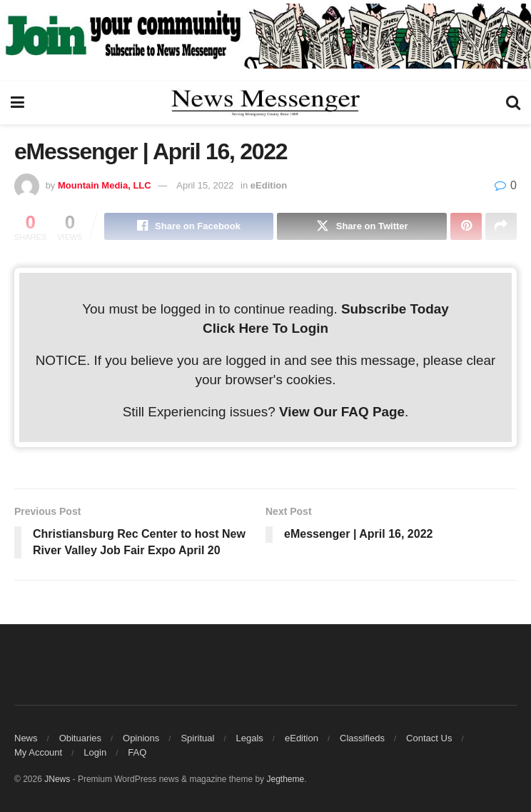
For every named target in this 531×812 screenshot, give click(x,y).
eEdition (269, 185)
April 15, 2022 (205, 185)
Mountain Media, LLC (105, 185)
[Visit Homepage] (265, 103)
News (26, 738)
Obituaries (80, 738)
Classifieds (362, 738)
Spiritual (197, 738)
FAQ (137, 752)
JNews (57, 779)
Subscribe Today (395, 309)
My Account (38, 752)
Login (95, 752)
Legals (250, 738)
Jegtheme (285, 779)
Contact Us (429, 738)
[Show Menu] (17, 103)
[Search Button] (513, 103)
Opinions (141, 738)
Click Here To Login (265, 328)
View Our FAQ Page (342, 412)
